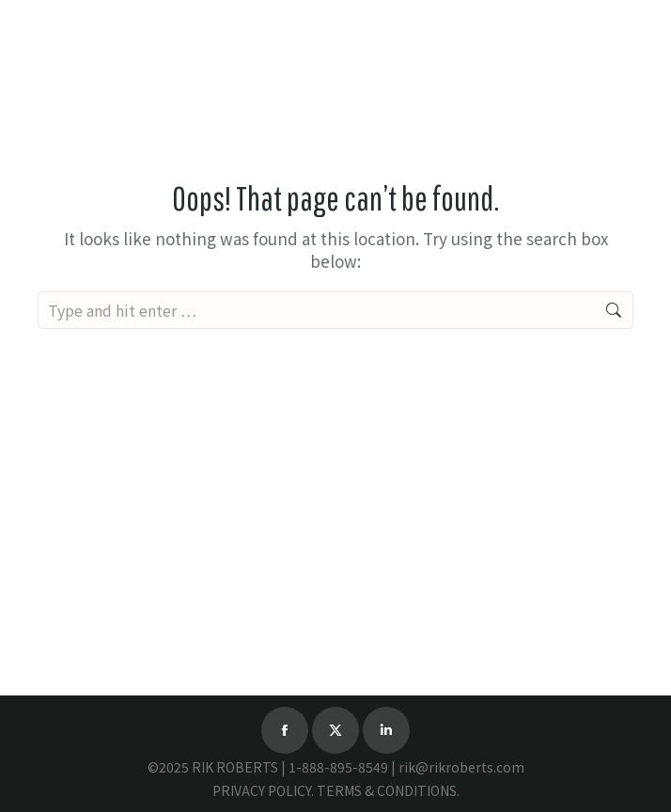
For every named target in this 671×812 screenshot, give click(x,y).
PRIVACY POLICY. (263, 790)
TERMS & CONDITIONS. (388, 790)
